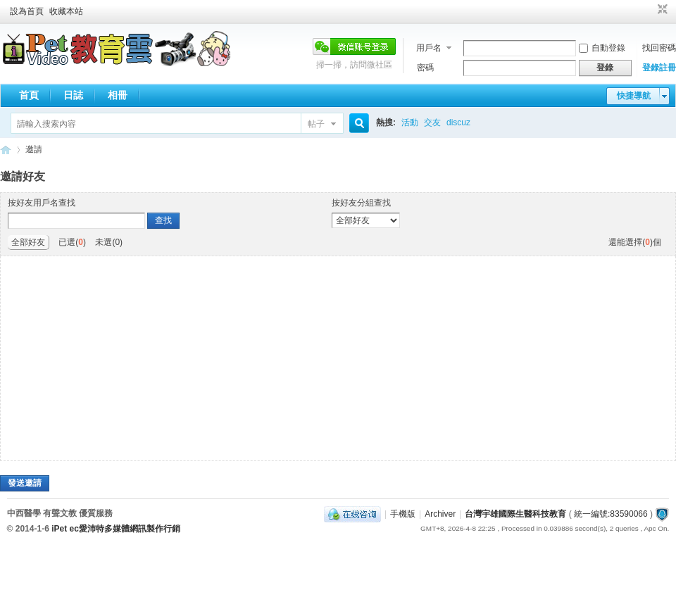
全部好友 (28, 242)
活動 (410, 122)
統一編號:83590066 (611, 514)
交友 (432, 122)
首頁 (29, 95)
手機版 (403, 514)
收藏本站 (66, 11)
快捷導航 (634, 96)
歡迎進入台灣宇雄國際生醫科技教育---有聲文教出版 (6, 150)
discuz (458, 122)
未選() (109, 242)
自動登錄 (602, 48)
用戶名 (429, 48)
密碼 (425, 68)
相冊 (118, 95)
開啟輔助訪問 (649, 10)
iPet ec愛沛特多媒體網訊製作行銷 (116, 529)
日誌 (73, 95)
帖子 (316, 124)
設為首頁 (27, 11)
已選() (72, 242)
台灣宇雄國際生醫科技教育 (515, 514)
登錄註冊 (659, 68)
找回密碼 (659, 48)
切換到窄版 (661, 10)
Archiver (440, 514)
